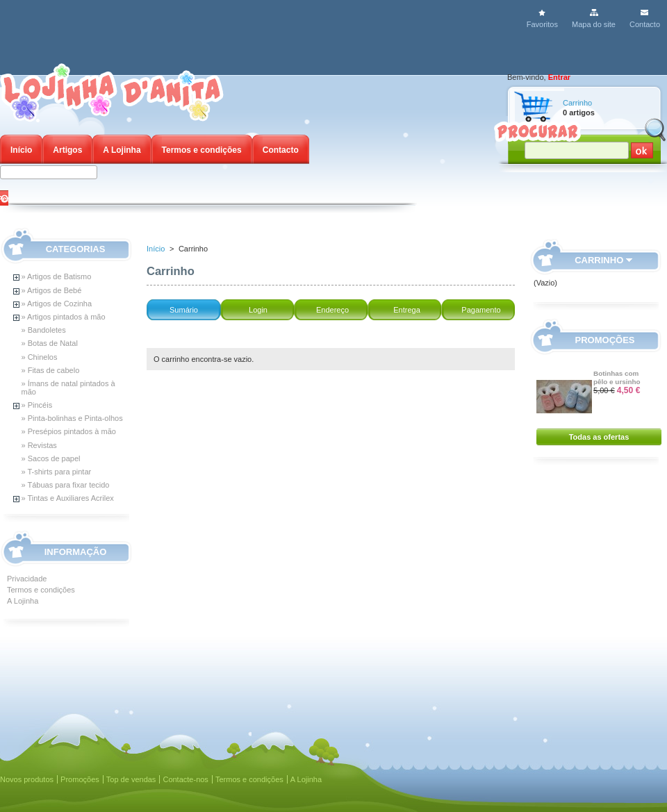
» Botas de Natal (50, 343)
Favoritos (542, 24)
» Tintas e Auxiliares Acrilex (68, 498)
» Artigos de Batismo (57, 276)
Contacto (645, 24)
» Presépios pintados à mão (69, 431)
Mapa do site (594, 24)
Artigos (67, 150)
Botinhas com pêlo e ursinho (617, 378)
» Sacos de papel (51, 458)
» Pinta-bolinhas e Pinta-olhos (72, 418)
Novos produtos (27, 779)
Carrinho (577, 103)
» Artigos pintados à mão (64, 317)
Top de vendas (131, 779)
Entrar (559, 77)
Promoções (605, 340)
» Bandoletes (44, 330)
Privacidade (27, 579)
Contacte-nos (185, 779)
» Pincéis (37, 405)
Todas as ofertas (599, 437)
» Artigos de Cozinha (57, 304)
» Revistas (39, 445)
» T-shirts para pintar (57, 472)
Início (21, 150)
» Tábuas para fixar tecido (66, 485)
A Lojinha (122, 150)
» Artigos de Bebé (52, 290)
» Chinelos (40, 357)
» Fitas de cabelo (51, 370)
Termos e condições (202, 150)
